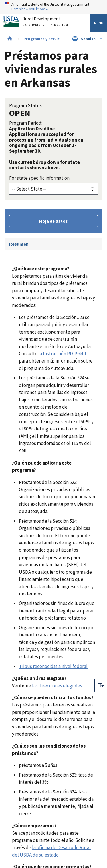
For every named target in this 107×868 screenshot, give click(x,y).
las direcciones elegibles (57, 686)
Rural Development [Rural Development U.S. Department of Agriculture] (46, 22)
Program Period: (26, 123)
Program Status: (26, 105)
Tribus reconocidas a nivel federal (53, 666)
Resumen (19, 244)
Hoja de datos (53, 221)
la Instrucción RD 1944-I (62, 354)
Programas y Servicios (44, 39)
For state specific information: (40, 178)
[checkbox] (101, 685)
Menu (99, 23)
